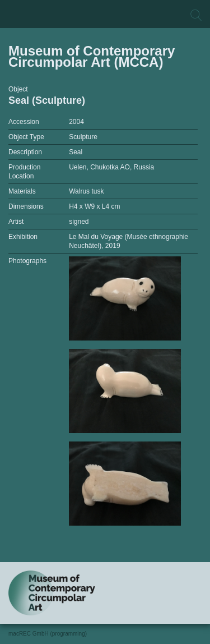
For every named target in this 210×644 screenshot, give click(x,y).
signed (79, 222)
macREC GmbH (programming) (48, 634)
